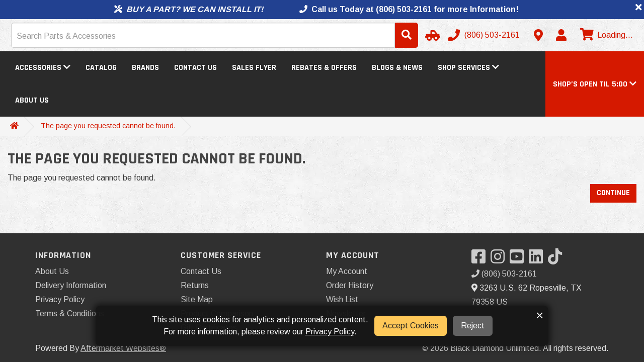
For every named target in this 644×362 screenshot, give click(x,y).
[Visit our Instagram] (500, 260)
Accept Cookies (411, 326)
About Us (32, 100)
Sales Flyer (254, 68)
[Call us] (485, 35)
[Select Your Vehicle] (431, 35)
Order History (350, 285)
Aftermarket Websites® (123, 348)
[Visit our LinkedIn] (538, 260)
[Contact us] (538, 35)
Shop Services (468, 68)
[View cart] (605, 35)
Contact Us (195, 68)
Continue (613, 193)
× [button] (540, 315)
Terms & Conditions (70, 313)
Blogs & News (397, 68)
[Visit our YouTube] (519, 260)
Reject (473, 326)
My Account (347, 271)
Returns (195, 285)
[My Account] (561, 35)
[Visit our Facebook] (481, 260)
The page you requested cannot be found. (108, 126)
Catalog (101, 68)
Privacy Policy (60, 299)
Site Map (197, 299)
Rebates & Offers (324, 68)
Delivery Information (71, 285)
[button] (595, 84)
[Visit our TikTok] (557, 260)
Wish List (342, 299)
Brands (145, 68)
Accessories (43, 68)
